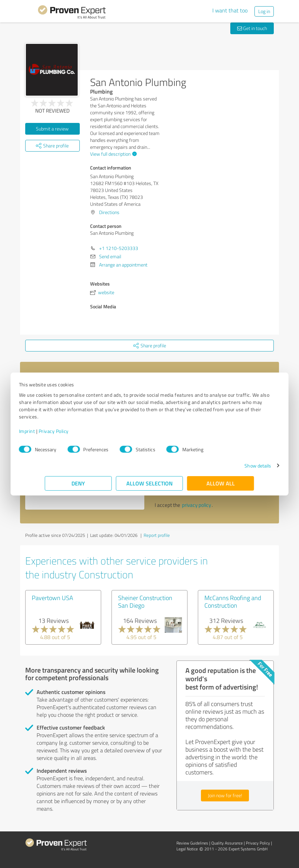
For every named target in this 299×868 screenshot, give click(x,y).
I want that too (230, 10)
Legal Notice (187, 849)
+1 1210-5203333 (119, 248)
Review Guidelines (192, 843)
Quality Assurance (227, 843)
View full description (113, 154)
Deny (79, 483)
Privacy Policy (80, 431)
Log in (264, 11)
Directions (109, 212)
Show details (232, 466)
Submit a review (52, 129)
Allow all (221, 483)
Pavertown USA (52, 598)
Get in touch (252, 28)
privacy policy (196, 505)
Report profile (157, 535)
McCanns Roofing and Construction (233, 601)
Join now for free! (225, 795)
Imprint (53, 431)
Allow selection (149, 483)
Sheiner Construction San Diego (145, 601)
